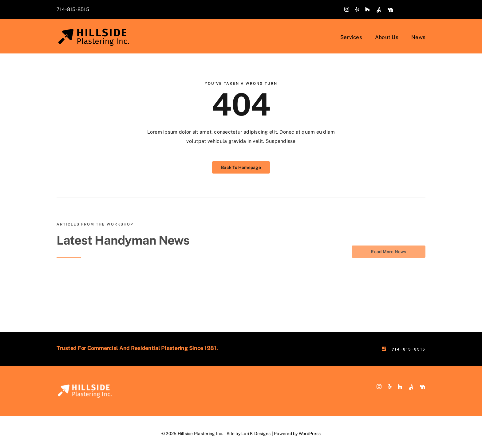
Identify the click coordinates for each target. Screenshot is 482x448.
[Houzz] (367, 9)
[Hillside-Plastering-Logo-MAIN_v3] (95, 31)
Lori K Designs (256, 434)
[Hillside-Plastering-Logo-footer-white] (86, 386)
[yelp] (357, 9)
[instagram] (347, 9)
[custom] (379, 10)
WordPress (310, 434)
